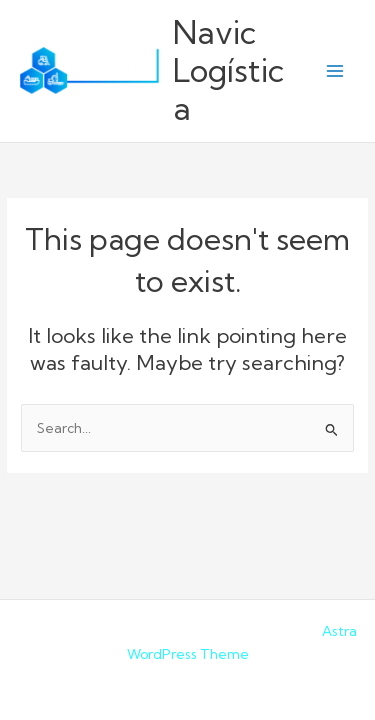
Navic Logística (228, 71)
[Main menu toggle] (335, 71)
